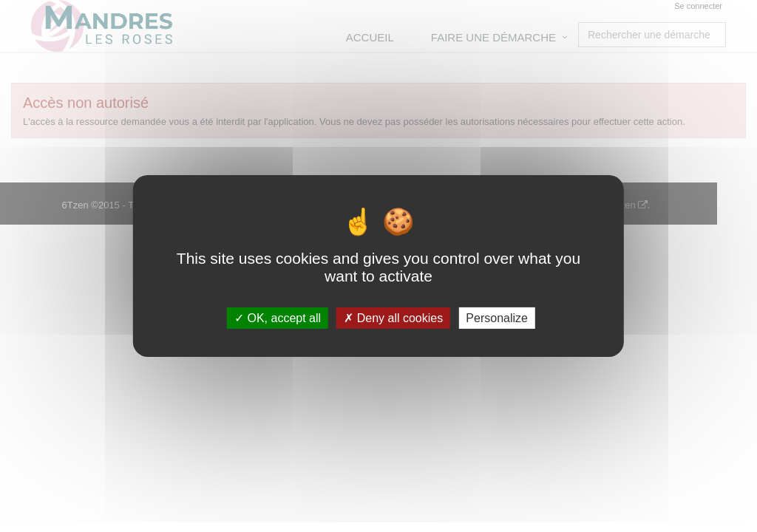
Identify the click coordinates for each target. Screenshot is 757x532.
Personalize (497, 318)
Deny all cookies (393, 318)
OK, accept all (278, 318)
